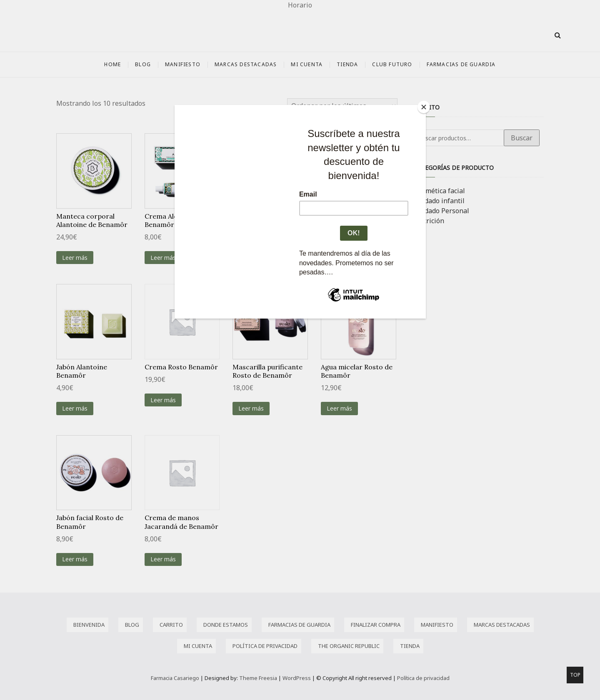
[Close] (424, 107)
